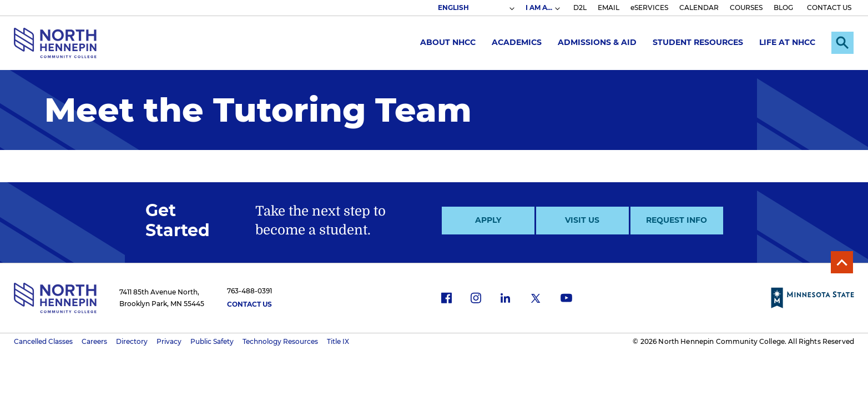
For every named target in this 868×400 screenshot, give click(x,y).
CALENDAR (699, 7)
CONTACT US (829, 7)
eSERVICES (649, 7)
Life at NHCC (787, 42)
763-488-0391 (249, 291)
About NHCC (448, 42)
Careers (94, 341)
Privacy (169, 341)
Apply (488, 220)
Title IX (338, 341)
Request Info (677, 220)
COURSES (746, 7)
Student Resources (698, 42)
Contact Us (249, 304)
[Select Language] (476, 8)
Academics (517, 42)
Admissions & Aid (597, 42)
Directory (132, 341)
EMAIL (609, 7)
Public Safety (212, 341)
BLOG (783, 7)
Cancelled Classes (43, 341)
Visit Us (582, 220)
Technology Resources (280, 341)
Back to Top (842, 262)
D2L (580, 7)
